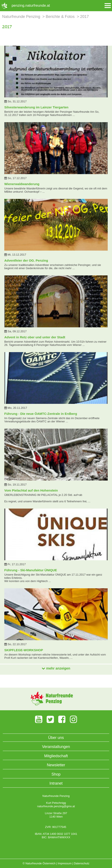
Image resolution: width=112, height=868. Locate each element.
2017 (84, 17)
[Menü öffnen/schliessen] (108, 6)
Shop (56, 774)
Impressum (65, 863)
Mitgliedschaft (56, 756)
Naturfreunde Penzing (21, 17)
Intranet (56, 783)
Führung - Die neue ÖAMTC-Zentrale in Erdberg (41, 414)
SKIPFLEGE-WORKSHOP (24, 650)
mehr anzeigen (56, 668)
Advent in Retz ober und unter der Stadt (35, 337)
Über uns (56, 738)
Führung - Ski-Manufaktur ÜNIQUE (31, 570)
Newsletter (56, 765)
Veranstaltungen (56, 747)
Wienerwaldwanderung (22, 184)
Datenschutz (81, 863)
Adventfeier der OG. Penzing (26, 260)
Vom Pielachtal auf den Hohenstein (31, 490)
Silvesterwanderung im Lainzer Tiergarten (36, 107)
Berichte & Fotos (60, 17)
